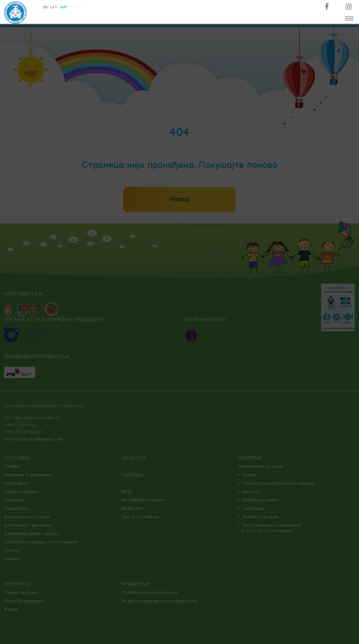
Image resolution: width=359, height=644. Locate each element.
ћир (64, 7)
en (46, 7)
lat (54, 7)
